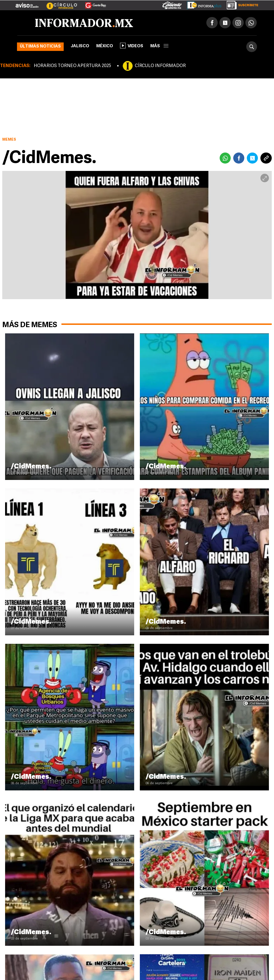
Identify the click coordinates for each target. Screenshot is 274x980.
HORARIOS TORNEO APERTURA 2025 (72, 66)
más (159, 46)
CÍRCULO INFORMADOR (160, 66)
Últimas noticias (40, 47)
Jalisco (80, 46)
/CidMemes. (31, 467)
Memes (9, 140)
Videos (132, 46)
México (105, 46)
